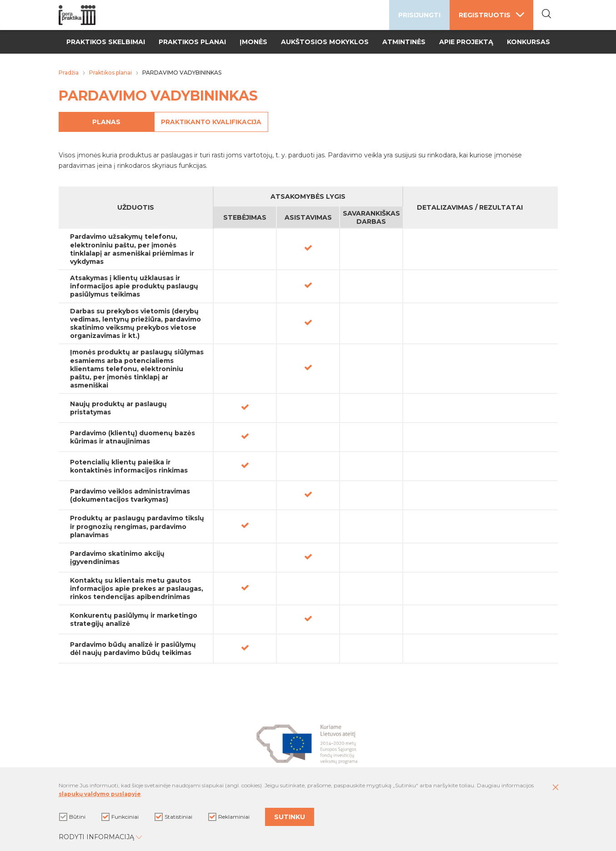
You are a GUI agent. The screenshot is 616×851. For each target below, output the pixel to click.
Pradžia (69, 73)
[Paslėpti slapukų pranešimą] (556, 790)
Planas (118, 122)
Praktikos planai (192, 42)
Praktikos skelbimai (106, 42)
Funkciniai (120, 818)
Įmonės (253, 42)
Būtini (72, 818)
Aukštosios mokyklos (325, 42)
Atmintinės (404, 42)
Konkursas (528, 42)
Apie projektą (466, 42)
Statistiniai (173, 818)
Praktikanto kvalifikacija (236, 122)
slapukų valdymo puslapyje (100, 796)
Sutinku (290, 818)
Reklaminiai (229, 818)
